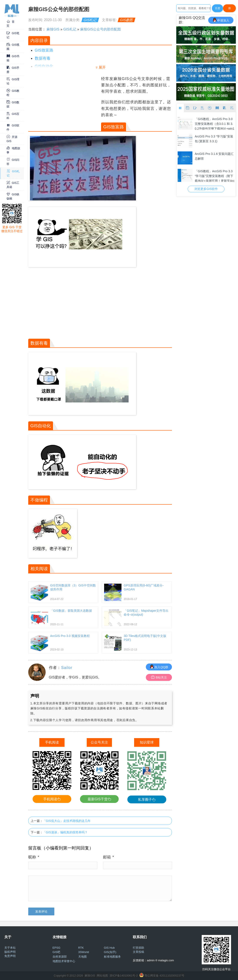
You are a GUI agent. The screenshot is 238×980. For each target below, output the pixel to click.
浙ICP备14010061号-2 (124, 976)
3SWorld (84, 952)
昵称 (34, 857)
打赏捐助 (138, 948)
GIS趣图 (126, 20)
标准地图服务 (112, 957)
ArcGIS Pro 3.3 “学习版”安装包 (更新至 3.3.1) (214, 139)
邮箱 (109, 857)
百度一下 (218, 9)
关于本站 (10, 948)
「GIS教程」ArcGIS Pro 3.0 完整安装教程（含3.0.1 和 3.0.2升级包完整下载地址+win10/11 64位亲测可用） (215, 123)
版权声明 (10, 952)
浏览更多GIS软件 (206, 189)
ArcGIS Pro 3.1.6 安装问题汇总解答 (214, 156)
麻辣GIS (53, 29)
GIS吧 (56, 952)
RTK (81, 948)
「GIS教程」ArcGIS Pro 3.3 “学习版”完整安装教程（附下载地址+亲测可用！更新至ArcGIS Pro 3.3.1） (215, 176)
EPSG (57, 948)
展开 (102, 67)
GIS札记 (90, 20)
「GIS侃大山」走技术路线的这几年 (67, 821)
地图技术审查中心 (64, 961)
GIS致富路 (44, 50)
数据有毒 (43, 58)
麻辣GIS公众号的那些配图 (101, 29)
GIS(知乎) (110, 952)
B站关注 (159, 677)
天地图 (82, 957)
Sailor (67, 668)
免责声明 (10, 956)
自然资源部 (60, 957)
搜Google (229, 9)
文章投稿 (138, 952)
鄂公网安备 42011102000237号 (164, 976)
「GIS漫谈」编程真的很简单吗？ (65, 832)
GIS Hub (109, 948)
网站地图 (102, 976)
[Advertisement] (64, 103)
